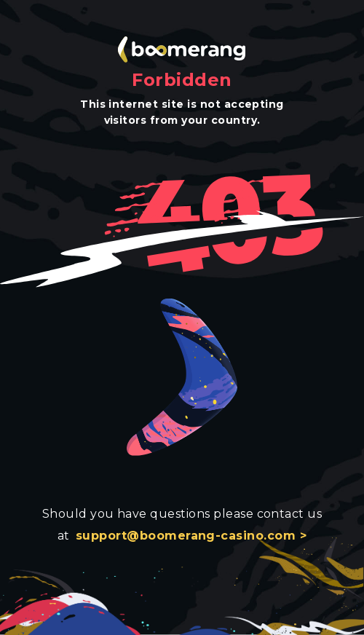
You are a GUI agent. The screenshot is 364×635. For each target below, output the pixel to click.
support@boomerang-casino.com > (191, 536)
